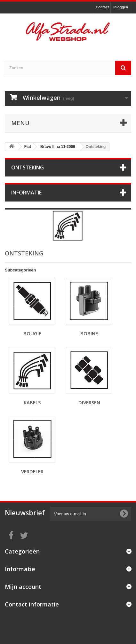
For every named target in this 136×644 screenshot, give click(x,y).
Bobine (89, 333)
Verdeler (32, 471)
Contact (102, 7)
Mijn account (23, 587)
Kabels (32, 402)
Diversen (89, 402)
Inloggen (121, 7)
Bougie (32, 333)
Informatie (26, 193)
